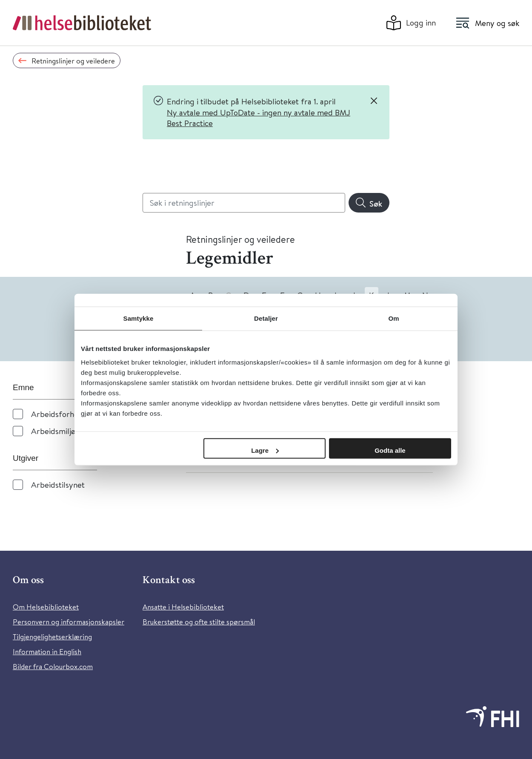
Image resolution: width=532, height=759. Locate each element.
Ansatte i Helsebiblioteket (183, 607)
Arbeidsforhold (58, 414)
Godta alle (390, 450)
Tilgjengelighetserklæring (52, 637)
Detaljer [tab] (266, 318)
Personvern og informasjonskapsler (69, 622)
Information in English (47, 651)
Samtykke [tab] (139, 318)
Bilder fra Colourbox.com (53, 666)
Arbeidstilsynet (58, 484)
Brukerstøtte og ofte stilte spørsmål (199, 622)
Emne (23, 387)
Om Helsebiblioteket (46, 607)
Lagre (265, 450)
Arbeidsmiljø (53, 431)
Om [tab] (393, 318)
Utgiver (26, 458)
